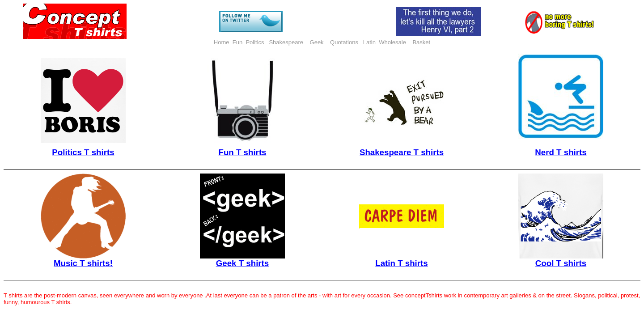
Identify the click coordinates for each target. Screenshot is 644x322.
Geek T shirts (243, 263)
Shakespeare (287, 42)
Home (222, 42)
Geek (318, 42)
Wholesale (392, 42)
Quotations (344, 42)
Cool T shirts (561, 263)
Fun (237, 42)
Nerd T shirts (561, 152)
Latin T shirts (401, 263)
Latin (369, 42)
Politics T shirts (83, 152)
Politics (256, 42)
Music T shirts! (83, 263)
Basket (421, 42)
